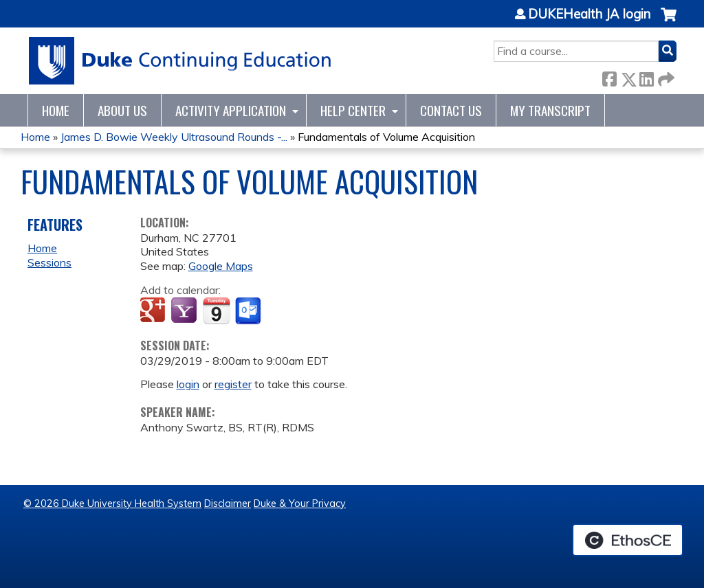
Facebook (609, 77)
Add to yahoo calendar (185, 311)
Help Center (353, 110)
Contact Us (451, 110)
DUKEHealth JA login (589, 14)
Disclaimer (228, 504)
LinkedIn (646, 77)
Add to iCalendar (216, 310)
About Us (122, 110)
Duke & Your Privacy (300, 504)
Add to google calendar (154, 311)
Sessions (49, 262)
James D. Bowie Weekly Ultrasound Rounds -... (174, 137)
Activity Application (231, 110)
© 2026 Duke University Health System (112, 504)
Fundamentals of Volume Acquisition (386, 137)
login (188, 384)
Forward (665, 77)
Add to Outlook (249, 311)
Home (56, 110)
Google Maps (221, 266)
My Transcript (550, 110)
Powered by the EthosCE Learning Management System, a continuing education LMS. (628, 540)
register (233, 384)
